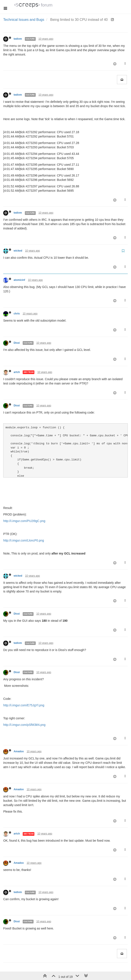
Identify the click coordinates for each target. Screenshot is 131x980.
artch (17, 372)
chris (17, 314)
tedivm (18, 39)
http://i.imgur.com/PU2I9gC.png (24, 521)
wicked (18, 251)
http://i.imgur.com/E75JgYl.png (24, 705)
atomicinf (19, 280)
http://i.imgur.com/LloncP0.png (24, 540)
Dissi (17, 343)
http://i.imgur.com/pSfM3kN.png (24, 725)
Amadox (19, 751)
